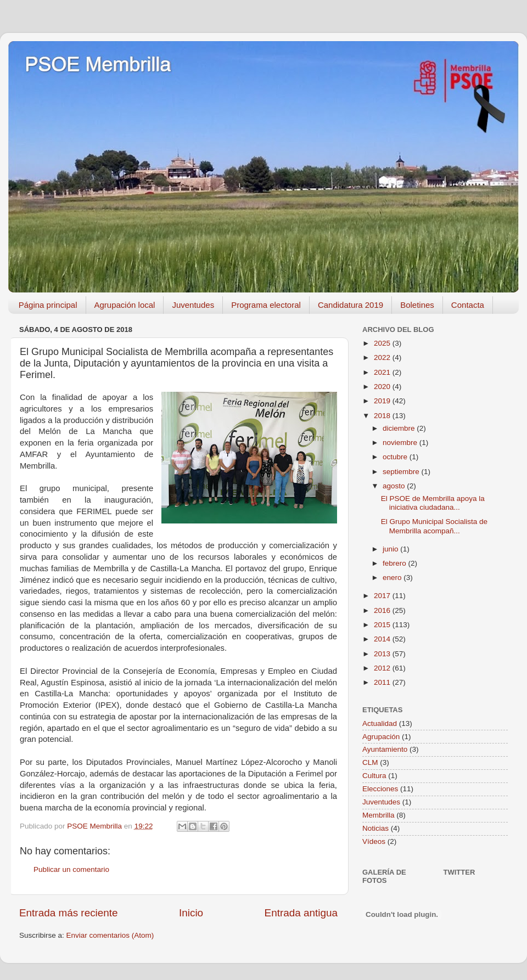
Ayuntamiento (385, 749)
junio (391, 549)
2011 (383, 682)
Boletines (417, 305)
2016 (383, 610)
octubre (396, 457)
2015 (383, 625)
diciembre (400, 428)
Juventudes (193, 305)
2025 (383, 343)
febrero (396, 563)
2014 (383, 639)
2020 (383, 387)
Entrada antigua (301, 913)
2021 (383, 372)
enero (393, 578)
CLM (370, 762)
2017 (383, 596)
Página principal (48, 305)
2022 (383, 357)
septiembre (402, 472)
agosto (395, 486)
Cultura (374, 776)
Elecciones (380, 789)
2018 (383, 416)
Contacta (468, 305)
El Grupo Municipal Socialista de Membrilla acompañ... (434, 526)
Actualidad (380, 723)
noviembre (401, 443)
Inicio (191, 913)
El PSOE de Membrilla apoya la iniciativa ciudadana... (433, 503)
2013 (383, 654)
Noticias (375, 828)
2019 (383, 401)
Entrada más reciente (69, 913)
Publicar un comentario (71, 869)
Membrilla (379, 815)
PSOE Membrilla (98, 64)
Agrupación (381, 737)
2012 (383, 668)
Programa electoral (266, 305)
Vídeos (374, 841)
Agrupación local (125, 305)
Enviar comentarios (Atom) (110, 935)
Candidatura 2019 (351, 305)
